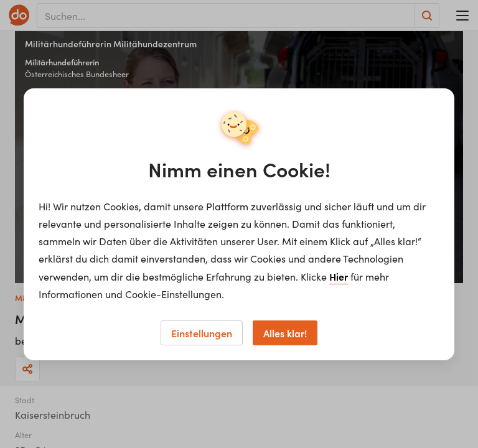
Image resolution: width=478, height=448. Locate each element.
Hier (339, 276)
